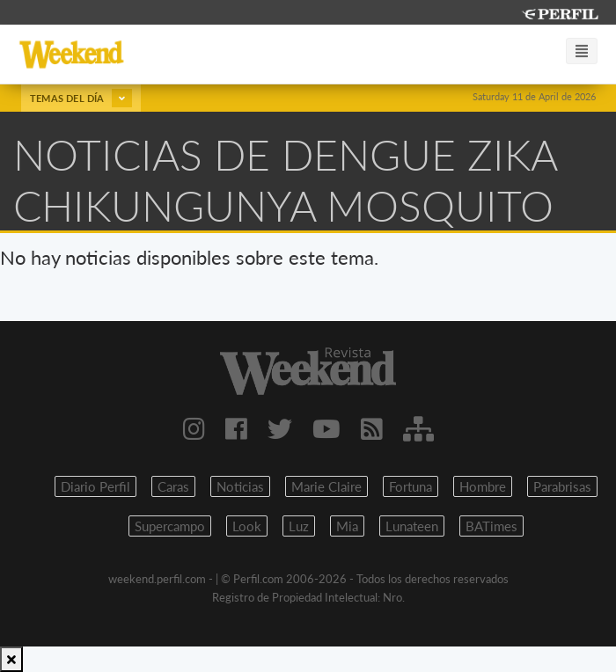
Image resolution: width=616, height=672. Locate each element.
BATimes (491, 526)
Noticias (240, 486)
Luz (299, 526)
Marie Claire (326, 486)
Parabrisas (562, 486)
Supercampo (170, 526)
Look (247, 526)
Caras (173, 486)
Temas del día (81, 98)
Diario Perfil (95, 486)
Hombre (483, 486)
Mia (347, 526)
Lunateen (412, 526)
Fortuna (411, 486)
